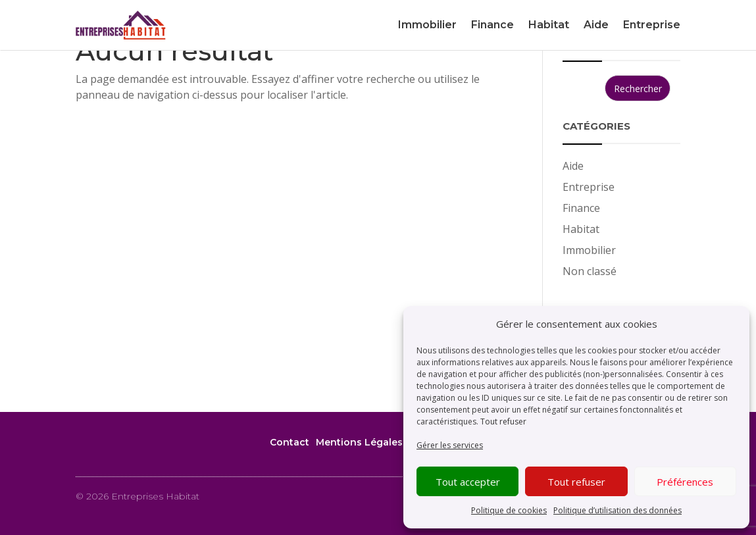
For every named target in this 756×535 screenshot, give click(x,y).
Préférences (685, 482)
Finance (492, 25)
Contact (290, 442)
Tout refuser (503, 421)
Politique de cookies (509, 510)
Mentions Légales (359, 442)
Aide (596, 25)
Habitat (549, 25)
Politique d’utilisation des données (617, 510)
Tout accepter (468, 482)
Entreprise (652, 25)
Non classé (590, 271)
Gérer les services (450, 445)
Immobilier (427, 25)
